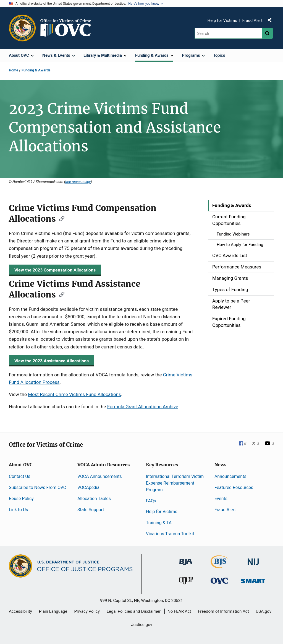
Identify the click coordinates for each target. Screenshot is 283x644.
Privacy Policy (87, 611)
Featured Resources (234, 487)
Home (14, 70)
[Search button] (267, 33)
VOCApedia (88, 487)
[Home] (68, 28)
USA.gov (264, 611)
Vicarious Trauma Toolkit (170, 534)
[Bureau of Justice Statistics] (220, 566)
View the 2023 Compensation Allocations (55, 270)
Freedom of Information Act (223, 611)
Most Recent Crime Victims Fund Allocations (74, 394)
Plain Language (53, 611)
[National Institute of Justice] (253, 559)
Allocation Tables (94, 499)
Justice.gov (142, 625)
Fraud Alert (252, 20)
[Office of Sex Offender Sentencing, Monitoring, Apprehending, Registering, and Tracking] (253, 579)
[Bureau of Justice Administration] (186, 559)
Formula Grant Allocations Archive (143, 407)
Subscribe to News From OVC (37, 487)
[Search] (228, 33)
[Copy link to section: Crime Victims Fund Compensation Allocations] (60, 218)
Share (272, 21)
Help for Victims (222, 20)
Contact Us (20, 476)
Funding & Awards (36, 70)
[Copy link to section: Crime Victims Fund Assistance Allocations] (60, 294)
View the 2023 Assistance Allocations (52, 361)
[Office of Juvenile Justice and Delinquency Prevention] (186, 582)
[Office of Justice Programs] (22, 28)
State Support (91, 510)
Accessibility (20, 611)
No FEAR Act (179, 611)
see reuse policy (78, 182)
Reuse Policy (21, 499)
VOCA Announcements (100, 476)
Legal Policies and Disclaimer (134, 611)
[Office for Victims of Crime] (219, 580)
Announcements (230, 476)
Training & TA (159, 523)
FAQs (151, 501)
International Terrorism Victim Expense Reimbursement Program (175, 483)
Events (221, 499)
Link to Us (18, 510)
